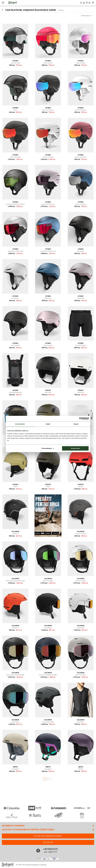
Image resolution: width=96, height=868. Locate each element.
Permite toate (75, 448)
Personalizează (48, 448)
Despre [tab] (76, 424)
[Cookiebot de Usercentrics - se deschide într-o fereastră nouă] (81, 419)
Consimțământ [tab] (20, 424)
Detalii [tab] (48, 424)
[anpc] (43, 858)
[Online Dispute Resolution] (54, 858)
